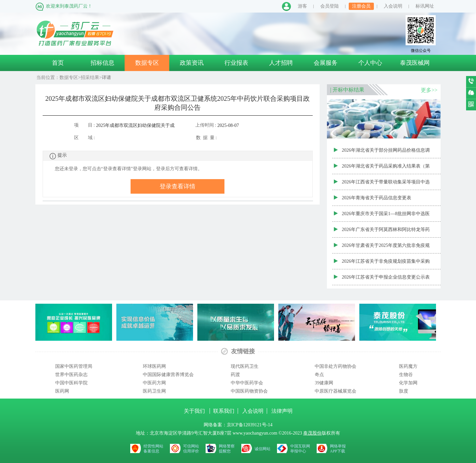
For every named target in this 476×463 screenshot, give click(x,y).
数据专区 (147, 63)
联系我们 (224, 411)
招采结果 (90, 77)
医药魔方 (408, 366)
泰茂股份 (312, 433)
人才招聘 (281, 63)
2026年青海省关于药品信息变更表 (377, 198)
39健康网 (324, 383)
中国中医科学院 (71, 383)
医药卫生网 (154, 391)
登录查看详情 (178, 186)
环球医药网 (154, 366)
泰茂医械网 (415, 63)
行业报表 (236, 63)
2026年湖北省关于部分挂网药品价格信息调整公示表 (386, 153)
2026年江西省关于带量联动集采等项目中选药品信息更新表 (386, 185)
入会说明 (393, 6)
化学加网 (408, 383)
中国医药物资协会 (249, 391)
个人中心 (370, 63)
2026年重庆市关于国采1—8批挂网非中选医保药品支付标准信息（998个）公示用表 (386, 216)
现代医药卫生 (245, 366)
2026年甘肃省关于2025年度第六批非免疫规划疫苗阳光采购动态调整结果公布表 (386, 248)
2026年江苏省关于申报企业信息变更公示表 (386, 277)
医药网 (62, 391)
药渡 (235, 375)
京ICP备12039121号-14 (250, 425)
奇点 (319, 375)
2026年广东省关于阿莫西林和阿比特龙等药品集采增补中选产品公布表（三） (386, 232)
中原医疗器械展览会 (336, 391)
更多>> (429, 90)
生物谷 (406, 375)
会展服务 (326, 63)
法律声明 (282, 411)
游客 (302, 6)
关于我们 (195, 411)
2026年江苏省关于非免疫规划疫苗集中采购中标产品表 (386, 264)
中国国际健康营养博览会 (168, 375)
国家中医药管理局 (74, 366)
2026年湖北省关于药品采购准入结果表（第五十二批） (386, 169)
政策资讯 (192, 63)
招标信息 (102, 63)
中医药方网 (154, 383)
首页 (58, 63)
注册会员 (361, 6)
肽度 (404, 391)
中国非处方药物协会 (336, 366)
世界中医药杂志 (71, 375)
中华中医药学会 (247, 383)
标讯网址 (425, 6)
